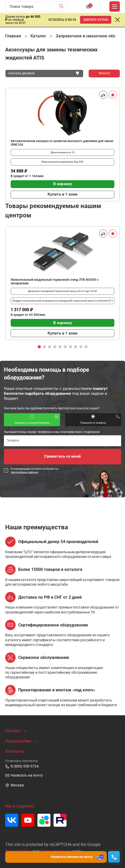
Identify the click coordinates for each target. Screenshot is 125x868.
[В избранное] (113, 95)
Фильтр (104, 73)
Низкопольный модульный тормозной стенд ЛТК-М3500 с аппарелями (55, 282)
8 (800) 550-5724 (22, 766)
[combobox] (44, 74)
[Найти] (62, 6)
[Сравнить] (103, 95)
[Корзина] (88, 6)
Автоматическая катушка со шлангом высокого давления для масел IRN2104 (62, 143)
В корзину (63, 184)
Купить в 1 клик (62, 194)
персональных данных (25, 472)
